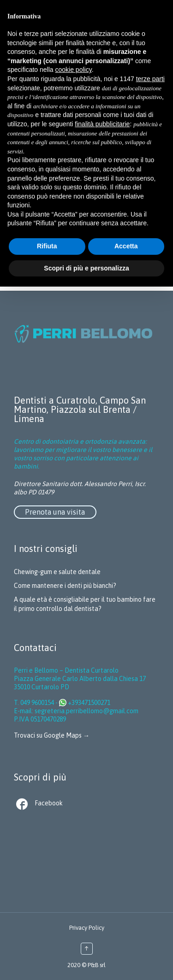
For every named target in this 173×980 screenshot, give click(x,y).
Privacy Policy (87, 928)
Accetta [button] (126, 246)
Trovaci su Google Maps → (52, 735)
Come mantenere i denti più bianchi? (65, 586)
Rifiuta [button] (47, 246)
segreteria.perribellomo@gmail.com (86, 711)
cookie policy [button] (74, 70)
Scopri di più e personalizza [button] (86, 268)
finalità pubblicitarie (102, 124)
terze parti (150, 79)
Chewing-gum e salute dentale (57, 572)
